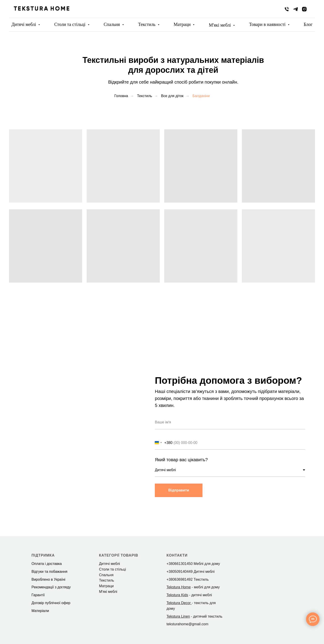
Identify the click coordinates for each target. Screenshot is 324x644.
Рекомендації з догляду (51, 587)
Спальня (112, 24)
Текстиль (147, 24)
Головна (121, 96)
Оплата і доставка (47, 564)
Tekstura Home (179, 587)
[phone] (287, 9)
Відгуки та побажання (49, 572)
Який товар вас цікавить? (182, 460)
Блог (308, 24)
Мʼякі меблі (220, 25)
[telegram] (296, 9)
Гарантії (38, 595)
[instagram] (304, 9)
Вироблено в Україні (48, 579)
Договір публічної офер (51, 603)
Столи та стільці (70, 24)
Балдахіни (201, 96)
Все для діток (172, 96)
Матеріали (40, 611)
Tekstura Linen (178, 616)
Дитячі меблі (24, 24)
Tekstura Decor (179, 603)
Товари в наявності (268, 24)
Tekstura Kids (177, 595)
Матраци (183, 24)
